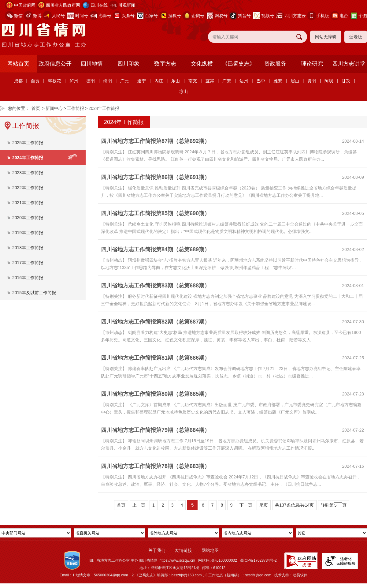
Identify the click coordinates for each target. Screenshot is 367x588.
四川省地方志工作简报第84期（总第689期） (155, 249)
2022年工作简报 (28, 188)
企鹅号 (198, 16)
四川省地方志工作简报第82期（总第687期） (155, 322)
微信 (18, 16)
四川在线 (99, 5)
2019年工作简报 (28, 233)
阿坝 (329, 81)
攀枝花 (54, 81)
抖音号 (244, 16)
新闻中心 (54, 108)
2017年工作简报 (28, 263)
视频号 (268, 16)
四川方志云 (295, 16)
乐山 (176, 81)
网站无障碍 (326, 37)
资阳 (312, 81)
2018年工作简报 (28, 248)
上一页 (139, 505)
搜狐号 (175, 16)
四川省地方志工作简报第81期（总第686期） (155, 358)
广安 (227, 81)
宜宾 (210, 81)
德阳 (91, 81)
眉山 (295, 81)
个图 (363, 16)
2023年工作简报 (28, 173)
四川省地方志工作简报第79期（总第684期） (155, 430)
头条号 (128, 16)
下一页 (246, 505)
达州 (244, 81)
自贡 (35, 81)
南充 (193, 81)
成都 (18, 81)
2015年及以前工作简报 (34, 293)
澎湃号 (105, 16)
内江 (159, 81)
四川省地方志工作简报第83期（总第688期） (155, 286)
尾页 (264, 505)
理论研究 (312, 64)
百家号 (151, 16)
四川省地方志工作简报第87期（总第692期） (155, 141)
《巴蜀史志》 (239, 64)
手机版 (323, 16)
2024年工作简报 (104, 108)
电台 (344, 16)
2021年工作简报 (28, 203)
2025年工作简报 (28, 143)
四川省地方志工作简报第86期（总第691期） (155, 177)
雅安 (278, 81)
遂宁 (142, 81)
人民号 (58, 16)
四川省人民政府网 (63, 5)
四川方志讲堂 (349, 64)
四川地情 (92, 64)
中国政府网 (25, 5)
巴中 (261, 81)
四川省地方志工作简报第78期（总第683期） (155, 466)
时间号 (82, 16)
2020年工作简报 (28, 218)
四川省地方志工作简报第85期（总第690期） (155, 213)
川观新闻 (127, 5)
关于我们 (157, 550)
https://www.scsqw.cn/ (177, 560)
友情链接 (183, 550)
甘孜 (346, 81)
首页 (36, 108)
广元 (124, 81)
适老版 (356, 37)
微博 (37, 16)
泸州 (74, 81)
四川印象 (128, 64)
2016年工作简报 (28, 278)
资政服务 (275, 64)
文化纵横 (202, 64)
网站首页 (18, 64)
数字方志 (165, 64)
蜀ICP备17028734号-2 (258, 560)
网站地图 (210, 550)
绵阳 (108, 81)
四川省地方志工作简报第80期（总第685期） (155, 394)
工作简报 (76, 108)
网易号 (221, 16)
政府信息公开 (55, 64)
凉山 (183, 92)
